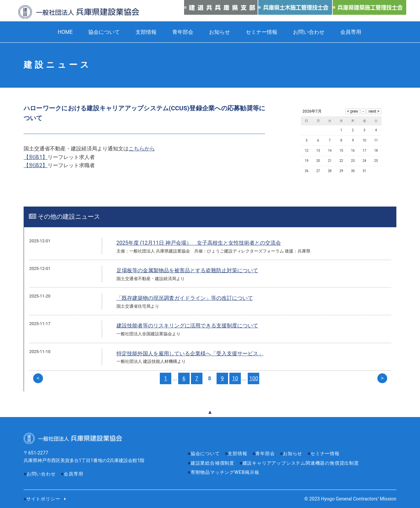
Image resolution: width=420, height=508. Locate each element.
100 (254, 378)
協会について (104, 32)
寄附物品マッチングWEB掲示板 (225, 472)
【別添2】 (36, 165)
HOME (65, 32)
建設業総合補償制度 (212, 463)
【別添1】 (36, 157)
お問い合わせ (309, 32)
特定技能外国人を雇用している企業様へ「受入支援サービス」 (190, 353)
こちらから (142, 149)
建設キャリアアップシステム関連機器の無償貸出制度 (301, 463)
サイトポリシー (43, 499)
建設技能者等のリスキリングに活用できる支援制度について (187, 326)
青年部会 (183, 32)
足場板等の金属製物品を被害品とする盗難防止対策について (187, 270)
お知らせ (220, 32)
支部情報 (146, 32)
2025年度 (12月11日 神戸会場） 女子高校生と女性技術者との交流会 (199, 243)
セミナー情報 (262, 32)
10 (235, 378)
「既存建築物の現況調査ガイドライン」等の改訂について (185, 298)
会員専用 (351, 32)
